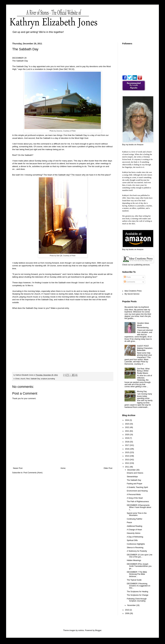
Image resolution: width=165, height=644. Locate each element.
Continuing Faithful (134, 519)
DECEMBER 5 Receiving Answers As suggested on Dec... (138, 586)
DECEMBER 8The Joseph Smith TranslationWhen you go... (139, 566)
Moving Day (142, 391)
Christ (17, 379)
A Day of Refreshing (135, 537)
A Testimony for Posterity (137, 551)
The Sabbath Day (134, 480)
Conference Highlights (136, 544)
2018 (127, 442)
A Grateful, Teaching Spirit (137, 487)
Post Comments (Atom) (33, 473)
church (23, 379)
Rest (28, 379)
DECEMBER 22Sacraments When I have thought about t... (139, 507)
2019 (127, 438)
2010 (127, 610)
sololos (81, 630)
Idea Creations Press (133, 291)
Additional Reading (135, 526)
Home (63, 468)
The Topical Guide (134, 580)
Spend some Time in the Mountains (137, 514)
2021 (127, 431)
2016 (127, 449)
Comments (129, 282)
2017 (127, 445)
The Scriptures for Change (138, 595)
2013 (127, 460)
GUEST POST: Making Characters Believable (145, 348)
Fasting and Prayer (135, 484)
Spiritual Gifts (132, 540)
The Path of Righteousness (138, 502)
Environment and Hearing (137, 491)
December (132, 470)
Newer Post (18, 468)
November (132, 605)
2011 (127, 467)
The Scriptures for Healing (137, 592)
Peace (129, 522)
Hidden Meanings (134, 560)
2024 (127, 420)
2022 (127, 427)
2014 (127, 456)
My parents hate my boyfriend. (137, 307)
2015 (127, 452)
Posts (127, 277)
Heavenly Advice (134, 533)
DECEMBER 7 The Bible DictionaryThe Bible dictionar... (137, 574)
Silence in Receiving (135, 548)
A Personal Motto (134, 495)
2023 (127, 424)
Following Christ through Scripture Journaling (137, 600)
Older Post (108, 468)
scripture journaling (48, 379)
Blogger (98, 630)
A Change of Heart (134, 530)
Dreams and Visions (135, 473)
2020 (127, 435)
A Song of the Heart (135, 498)
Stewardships (132, 477)
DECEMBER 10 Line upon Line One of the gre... (140, 556)
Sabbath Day (35, 379)
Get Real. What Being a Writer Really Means (143, 371)
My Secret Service (132, 294)
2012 (127, 463)
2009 (127, 613)
